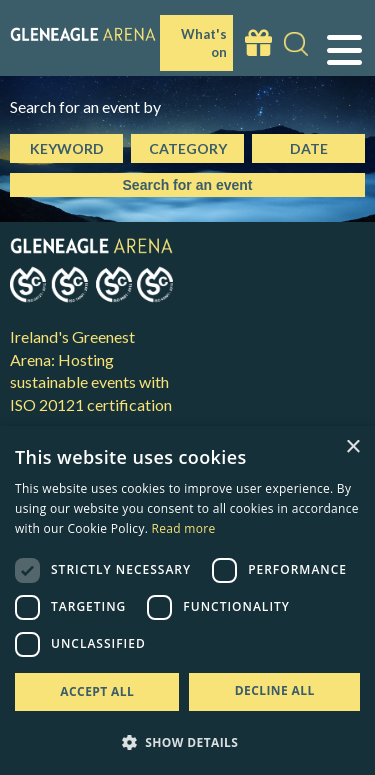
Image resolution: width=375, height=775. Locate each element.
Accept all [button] (97, 691)
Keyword (67, 148)
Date (309, 148)
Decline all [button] (275, 690)
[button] (187, 742)
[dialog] (187, 600)
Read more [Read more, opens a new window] (184, 528)
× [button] (352, 447)
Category (188, 148)
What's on (204, 43)
